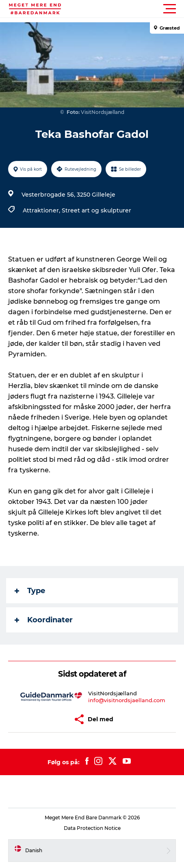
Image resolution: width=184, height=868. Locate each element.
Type (30, 591)
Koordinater (44, 620)
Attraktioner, (42, 210)
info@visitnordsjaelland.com (127, 700)
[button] (129, 9)
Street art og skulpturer (96, 210)
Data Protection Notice (92, 828)
